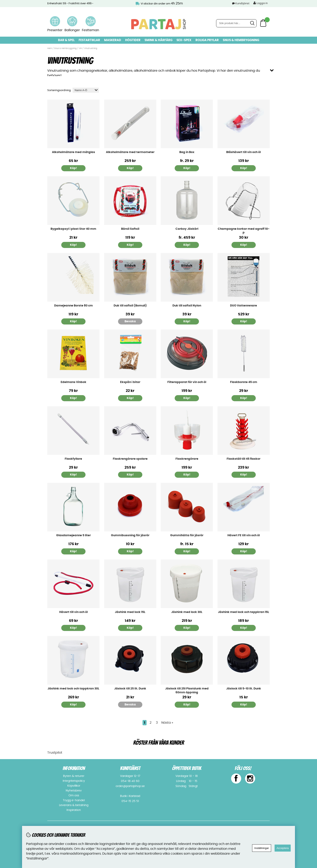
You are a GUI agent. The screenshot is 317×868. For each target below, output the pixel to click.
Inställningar (262, 848)
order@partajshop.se (130, 786)
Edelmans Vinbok (73, 382)
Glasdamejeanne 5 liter (73, 535)
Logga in (260, 3)
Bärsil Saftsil (130, 229)
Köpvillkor (74, 785)
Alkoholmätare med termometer (130, 152)
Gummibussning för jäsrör (130, 535)
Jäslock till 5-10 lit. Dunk (244, 688)
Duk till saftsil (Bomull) (130, 305)
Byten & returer (74, 776)
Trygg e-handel (74, 800)
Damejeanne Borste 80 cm (73, 305)
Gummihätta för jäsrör (187, 535)
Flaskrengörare (187, 458)
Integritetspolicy (74, 781)
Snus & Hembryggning (241, 40)
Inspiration (74, 810)
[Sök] (236, 23)
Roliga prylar (207, 40)
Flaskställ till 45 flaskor (244, 458)
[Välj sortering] (86, 90)
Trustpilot (55, 752)
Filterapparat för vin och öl (187, 382)
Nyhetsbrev (74, 790)
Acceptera (283, 848)
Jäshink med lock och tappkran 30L (73, 688)
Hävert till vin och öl (73, 612)
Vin (81, 48)
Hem (50, 48)
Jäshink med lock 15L (130, 612)
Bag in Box (187, 152)
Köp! (187, 168)
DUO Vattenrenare (244, 305)
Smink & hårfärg (158, 40)
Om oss (74, 795)
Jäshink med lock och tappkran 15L (244, 612)
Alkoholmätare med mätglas (73, 152)
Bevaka (130, 321)
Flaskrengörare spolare (130, 458)
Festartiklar (89, 40)
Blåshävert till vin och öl (244, 152)
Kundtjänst (242, 4)
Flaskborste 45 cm (244, 382)
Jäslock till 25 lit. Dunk (130, 688)
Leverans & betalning (74, 805)
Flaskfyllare (73, 458)
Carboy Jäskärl (187, 229)
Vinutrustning (91, 48)
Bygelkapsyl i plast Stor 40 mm (73, 229)
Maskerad (113, 40)
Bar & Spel (66, 40)
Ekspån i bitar (130, 382)
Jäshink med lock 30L (187, 612)
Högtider (133, 40)
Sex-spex (184, 40)
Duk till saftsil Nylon (187, 305)
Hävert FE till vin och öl (244, 535)
